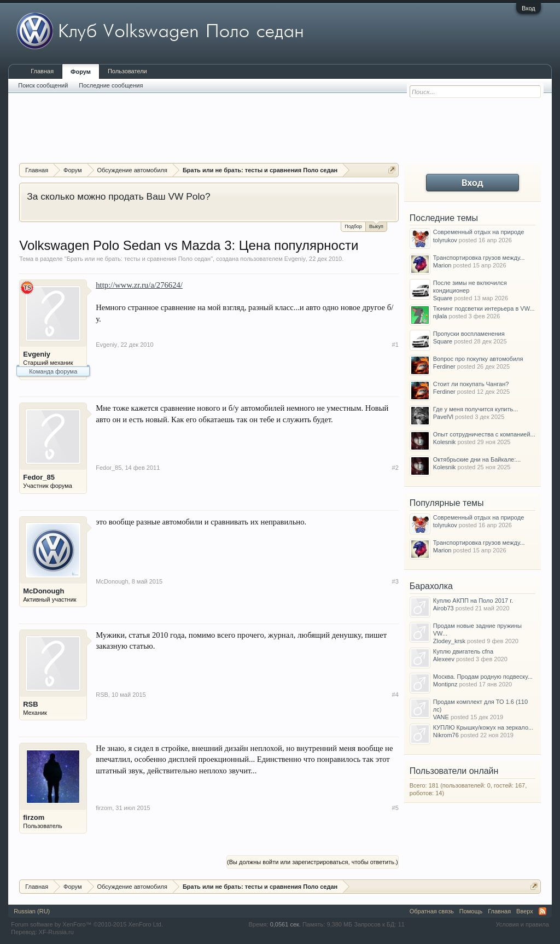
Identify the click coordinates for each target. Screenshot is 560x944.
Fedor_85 (39, 477)
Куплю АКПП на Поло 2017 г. (473, 601)
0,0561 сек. (285, 924)
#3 (395, 581)
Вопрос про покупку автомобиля (478, 359)
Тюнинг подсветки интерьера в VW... (484, 308)
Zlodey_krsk (449, 641)
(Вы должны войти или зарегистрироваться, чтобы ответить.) (313, 862)
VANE (441, 717)
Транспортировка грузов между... (479, 258)
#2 (395, 468)
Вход (529, 8)
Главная (42, 71)
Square (443, 298)
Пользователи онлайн (454, 771)
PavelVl (443, 417)
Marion (442, 265)
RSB (30, 704)
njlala (440, 316)
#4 (395, 695)
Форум (81, 72)
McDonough (43, 591)
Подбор (353, 226)
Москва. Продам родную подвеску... (483, 677)
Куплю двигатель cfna (463, 651)
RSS (542, 911)
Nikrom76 (446, 735)
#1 (395, 345)
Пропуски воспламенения (469, 334)
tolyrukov (445, 240)
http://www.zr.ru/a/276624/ (139, 285)
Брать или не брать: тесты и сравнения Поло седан (139, 259)
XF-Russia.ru (56, 932)
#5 (395, 808)
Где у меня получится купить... (476, 409)
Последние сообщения (111, 85)
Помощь (471, 911)
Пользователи (127, 71)
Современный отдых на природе (479, 232)
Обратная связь (432, 911)
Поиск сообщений (43, 85)
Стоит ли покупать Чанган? (471, 384)
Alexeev (444, 659)
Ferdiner (444, 366)
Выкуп (376, 226)
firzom (34, 817)
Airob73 (444, 608)
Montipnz (445, 684)
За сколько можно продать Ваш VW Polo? (118, 196)
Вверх (525, 911)
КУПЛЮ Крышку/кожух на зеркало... (483, 727)
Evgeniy (295, 259)
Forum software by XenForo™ (87, 924)
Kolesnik (445, 442)
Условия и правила (522, 924)
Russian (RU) (32, 911)
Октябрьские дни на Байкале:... (477, 459)
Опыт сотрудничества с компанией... (484, 434)
